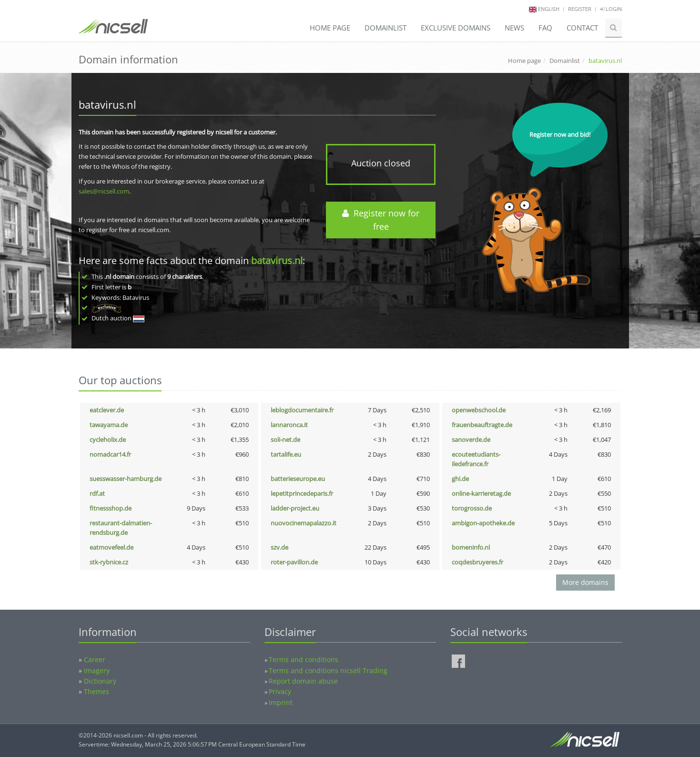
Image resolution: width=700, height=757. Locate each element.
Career (95, 660)
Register (580, 9)
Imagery (97, 670)
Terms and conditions (304, 660)
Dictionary (100, 681)
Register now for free (381, 220)
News (514, 28)
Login (611, 9)
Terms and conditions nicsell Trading (328, 670)
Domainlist (386, 28)
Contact (582, 28)
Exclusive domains (456, 28)
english (549, 9)
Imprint (281, 702)
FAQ (545, 28)
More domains (585, 582)
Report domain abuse (303, 681)
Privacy (280, 691)
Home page (330, 28)
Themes (96, 691)
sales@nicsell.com (104, 191)
